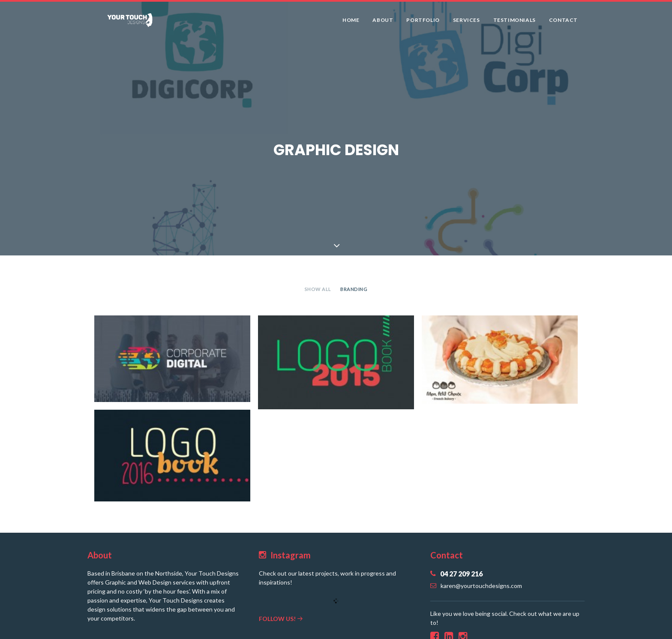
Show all (318, 284)
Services (466, 23)
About (383, 23)
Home (351, 23)
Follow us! (281, 613)
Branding (354, 284)
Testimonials (514, 23)
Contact (563, 23)
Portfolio (423, 23)
